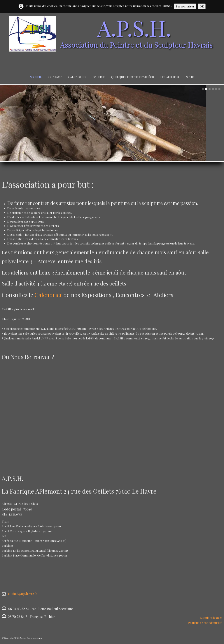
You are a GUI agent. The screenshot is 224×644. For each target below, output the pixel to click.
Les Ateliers (170, 77)
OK (202, 6)
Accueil (36, 77)
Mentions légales (211, 618)
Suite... (168, 6)
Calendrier (77, 77)
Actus (190, 77)
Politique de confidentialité (205, 623)
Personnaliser (185, 6)
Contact (55, 77)
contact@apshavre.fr (23, 594)
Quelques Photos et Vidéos (132, 77)
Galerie (99, 77)
